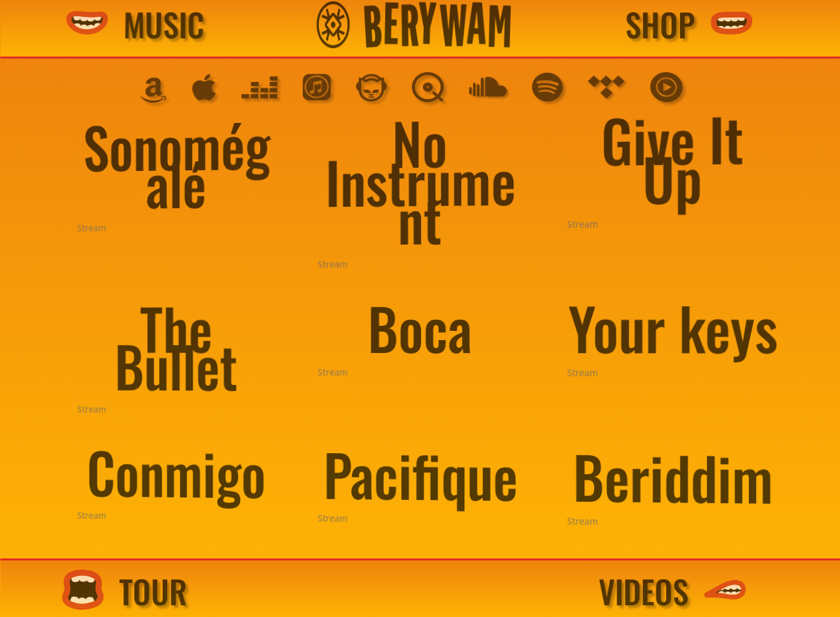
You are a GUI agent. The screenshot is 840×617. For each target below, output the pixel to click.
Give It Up (659, 147)
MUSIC (204, 25)
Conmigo (214, 467)
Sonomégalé (214, 170)
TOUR (188, 592)
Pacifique (422, 475)
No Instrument (422, 179)
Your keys (660, 326)
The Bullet (213, 346)
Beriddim (660, 485)
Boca (421, 327)
